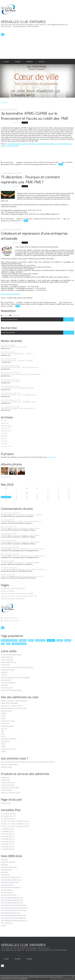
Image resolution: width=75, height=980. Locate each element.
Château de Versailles (8, 670)
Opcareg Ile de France (8, 721)
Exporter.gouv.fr (6, 680)
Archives (42, 62)
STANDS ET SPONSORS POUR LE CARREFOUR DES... (28, 549)
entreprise (23, 640)
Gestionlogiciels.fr (7, 870)
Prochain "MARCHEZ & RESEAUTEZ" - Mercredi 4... (17, 354)
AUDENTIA (4, 859)
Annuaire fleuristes (7, 892)
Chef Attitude (5, 741)
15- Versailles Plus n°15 (8, 813)
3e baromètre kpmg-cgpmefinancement (35, 164)
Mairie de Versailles (7, 660)
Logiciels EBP (5, 780)
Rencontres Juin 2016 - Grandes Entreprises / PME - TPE (19, 596)
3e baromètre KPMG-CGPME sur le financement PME (41, 162)
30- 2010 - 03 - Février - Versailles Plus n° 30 (15, 826)
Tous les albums (6, 477)
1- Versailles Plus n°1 (8, 829)
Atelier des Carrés (7, 711)
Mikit (2, 731)
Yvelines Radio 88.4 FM (8, 662)
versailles (13, 221)
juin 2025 (4, 439)
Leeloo (3, 736)
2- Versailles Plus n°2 (8, 831)
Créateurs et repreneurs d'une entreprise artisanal (40, 302)
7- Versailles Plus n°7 (8, 844)
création (58, 304)
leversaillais (5, 685)
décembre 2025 (6, 426)
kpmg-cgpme (5, 164)
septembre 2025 (6, 431)
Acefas (3, 718)
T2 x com (4, 728)
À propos (18, 62)
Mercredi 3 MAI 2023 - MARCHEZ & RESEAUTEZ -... (26, 521)
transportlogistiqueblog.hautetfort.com (13, 915)
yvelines (52, 304)
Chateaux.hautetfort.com (9, 867)
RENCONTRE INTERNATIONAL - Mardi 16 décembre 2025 (20, 367)
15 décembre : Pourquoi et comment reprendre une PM (42, 219)
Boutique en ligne (7, 790)
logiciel (31, 640)
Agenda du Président (8, 591)
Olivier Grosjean (6, 576)
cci (20, 221)
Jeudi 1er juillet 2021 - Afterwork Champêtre (26, 563)
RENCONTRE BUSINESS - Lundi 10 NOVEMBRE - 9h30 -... (19, 395)
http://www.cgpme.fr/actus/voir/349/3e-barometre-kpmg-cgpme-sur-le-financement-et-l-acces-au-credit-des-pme (37, 145)
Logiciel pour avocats (8, 785)
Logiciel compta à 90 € (8, 782)
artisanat (22, 304)
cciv (68, 219)
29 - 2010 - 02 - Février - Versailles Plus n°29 (15, 821)
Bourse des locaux (7, 688)
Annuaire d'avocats (7, 885)
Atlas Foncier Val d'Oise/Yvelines (11, 690)
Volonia (3, 744)
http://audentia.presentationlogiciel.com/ (14, 905)
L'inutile (3, 925)
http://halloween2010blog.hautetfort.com (14, 920)
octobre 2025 (5, 428)
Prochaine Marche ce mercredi (11, 381)
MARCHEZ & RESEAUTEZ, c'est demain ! (14, 347)
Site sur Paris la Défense (9, 895)
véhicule (46, 304)
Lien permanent (7, 162)
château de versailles (19, 644)
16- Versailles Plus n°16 (8, 816)
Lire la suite (52, 457)
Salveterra (4, 672)
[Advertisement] (21, 47)
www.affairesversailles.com (10, 882)
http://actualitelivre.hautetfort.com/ (12, 898)
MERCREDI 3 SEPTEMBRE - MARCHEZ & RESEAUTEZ (18, 409)
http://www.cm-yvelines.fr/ (11, 294)
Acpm (3, 734)
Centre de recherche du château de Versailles (15, 677)
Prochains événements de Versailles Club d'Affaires (17, 594)
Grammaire (5, 872)
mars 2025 (4, 444)
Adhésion (30, 62)
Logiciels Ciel (5, 777)
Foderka (4, 751)
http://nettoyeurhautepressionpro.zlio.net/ (14, 908)
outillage (40, 304)
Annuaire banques (7, 890)
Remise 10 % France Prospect (11, 793)
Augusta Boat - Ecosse (8, 749)
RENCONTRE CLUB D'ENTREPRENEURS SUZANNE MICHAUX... (21, 374)
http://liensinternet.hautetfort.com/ (12, 900)
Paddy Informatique (7, 726)
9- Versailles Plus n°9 (8, 849)
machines (34, 304)
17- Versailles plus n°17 (8, 818)
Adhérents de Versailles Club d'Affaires (13, 588)
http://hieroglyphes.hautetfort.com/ (12, 903)
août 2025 (4, 433)
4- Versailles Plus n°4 (8, 836)
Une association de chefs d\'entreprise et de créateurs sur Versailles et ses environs (28, 762)
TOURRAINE (5, 563)
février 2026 (5, 423)
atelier (28, 304)
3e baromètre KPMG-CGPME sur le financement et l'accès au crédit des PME (35, 116)
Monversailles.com (7, 657)
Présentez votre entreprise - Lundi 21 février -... (26, 528)
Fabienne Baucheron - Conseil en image (14, 708)
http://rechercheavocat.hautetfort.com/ (13, 918)
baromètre (69, 162)
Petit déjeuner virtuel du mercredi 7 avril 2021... (31, 569)
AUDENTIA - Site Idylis (8, 862)
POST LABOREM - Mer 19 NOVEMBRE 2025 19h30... (18, 388)
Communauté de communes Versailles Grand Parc (17, 667)
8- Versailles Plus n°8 (8, 846)
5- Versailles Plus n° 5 (8, 839)
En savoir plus (23, 978)
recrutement (15, 304)
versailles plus (40, 640)
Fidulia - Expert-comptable (9, 703)
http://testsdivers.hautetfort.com (11, 880)
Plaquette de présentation (9, 764)
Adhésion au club (6, 767)
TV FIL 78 (4, 675)
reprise (12, 164)
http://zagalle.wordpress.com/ (10, 913)
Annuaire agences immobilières (11, 887)
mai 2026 (4, 421)
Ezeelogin (4, 521)
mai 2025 (4, 441)
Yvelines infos (5, 665)
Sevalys (3, 716)
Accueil (6, 62)
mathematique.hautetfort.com (11, 877)
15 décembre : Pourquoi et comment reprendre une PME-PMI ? (30, 179)
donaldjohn (5, 515)
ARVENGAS (4, 528)
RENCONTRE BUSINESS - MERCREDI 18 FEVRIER (17, 361)
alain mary (70, 304)
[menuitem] (6, 62)
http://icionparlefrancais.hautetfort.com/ (14, 910)
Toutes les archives (6, 446)
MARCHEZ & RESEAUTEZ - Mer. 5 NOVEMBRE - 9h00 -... (19, 402)
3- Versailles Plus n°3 (8, 834)
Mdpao (3, 746)
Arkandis (4, 713)
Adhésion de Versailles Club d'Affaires (13, 599)
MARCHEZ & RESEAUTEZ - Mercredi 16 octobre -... (27, 515)
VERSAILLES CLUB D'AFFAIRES (23, 22)
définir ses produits (7, 306)
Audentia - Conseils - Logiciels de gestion (14, 701)
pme (55, 164)
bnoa (8, 304)
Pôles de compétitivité (8, 682)
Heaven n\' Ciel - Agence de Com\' (12, 706)
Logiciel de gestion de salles (10, 787)
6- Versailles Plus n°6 (8, 841)
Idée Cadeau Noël (7, 923)
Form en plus (5, 723)
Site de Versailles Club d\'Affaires (11, 655)
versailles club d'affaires (9, 640)
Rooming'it (4, 865)
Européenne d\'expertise (9, 739)
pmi (18, 221)
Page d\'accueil (6, 803)
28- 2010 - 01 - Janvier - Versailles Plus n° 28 (15, 824)
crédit (51, 164)
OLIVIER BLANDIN (7, 569)
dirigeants (18, 164)
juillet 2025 (4, 436)
